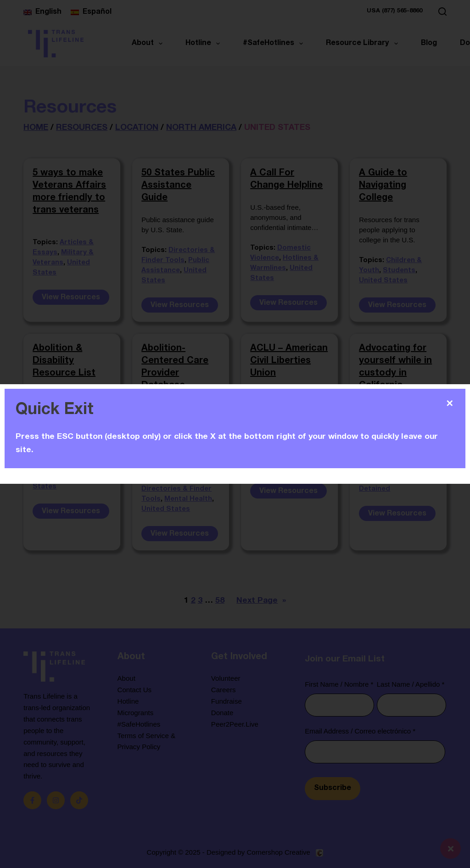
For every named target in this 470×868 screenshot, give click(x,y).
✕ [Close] (450, 403)
